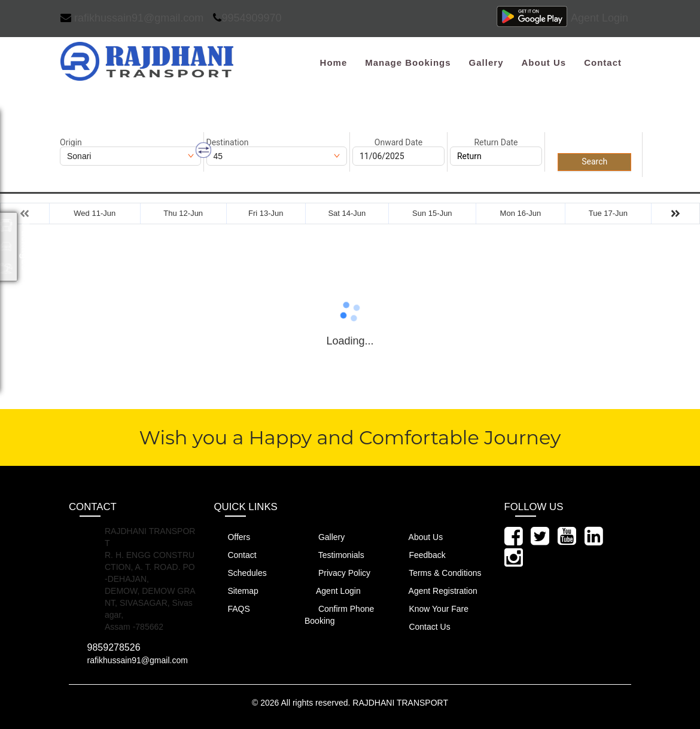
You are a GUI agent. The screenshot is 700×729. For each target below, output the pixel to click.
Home (334, 62)
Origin (71, 142)
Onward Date (398, 142)
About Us (544, 62)
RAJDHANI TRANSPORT (400, 703)
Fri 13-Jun (266, 213)
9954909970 (247, 18)
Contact (603, 62)
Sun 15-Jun (432, 213)
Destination (228, 142)
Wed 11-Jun (95, 213)
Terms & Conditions (439, 573)
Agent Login (599, 18)
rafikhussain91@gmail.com (132, 18)
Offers (232, 537)
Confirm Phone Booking (339, 614)
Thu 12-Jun (183, 213)
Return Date (496, 142)
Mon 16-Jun (521, 213)
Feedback (421, 555)
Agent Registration (436, 591)
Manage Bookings (408, 62)
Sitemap (236, 591)
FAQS (232, 608)
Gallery (486, 62)
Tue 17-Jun (608, 213)
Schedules (241, 573)
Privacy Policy (337, 573)
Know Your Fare (432, 608)
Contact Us (423, 626)
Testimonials (334, 555)
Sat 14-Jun (347, 213)
